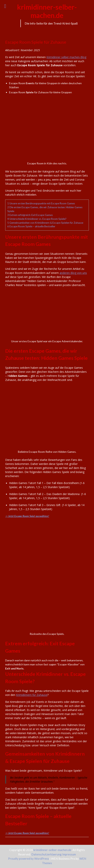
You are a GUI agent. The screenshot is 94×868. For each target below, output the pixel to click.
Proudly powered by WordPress (29, 859)
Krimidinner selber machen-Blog (66, 57)
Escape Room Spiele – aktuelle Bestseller (31, 226)
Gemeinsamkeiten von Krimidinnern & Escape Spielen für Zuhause (45, 223)
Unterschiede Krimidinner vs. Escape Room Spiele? (37, 219)
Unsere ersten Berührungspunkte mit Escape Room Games (41, 203)
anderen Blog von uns (73, 273)
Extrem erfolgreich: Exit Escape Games (30, 215)
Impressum (69, 854)
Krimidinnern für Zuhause (32, 695)
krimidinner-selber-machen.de (47, 11)
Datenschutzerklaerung (47, 854)
